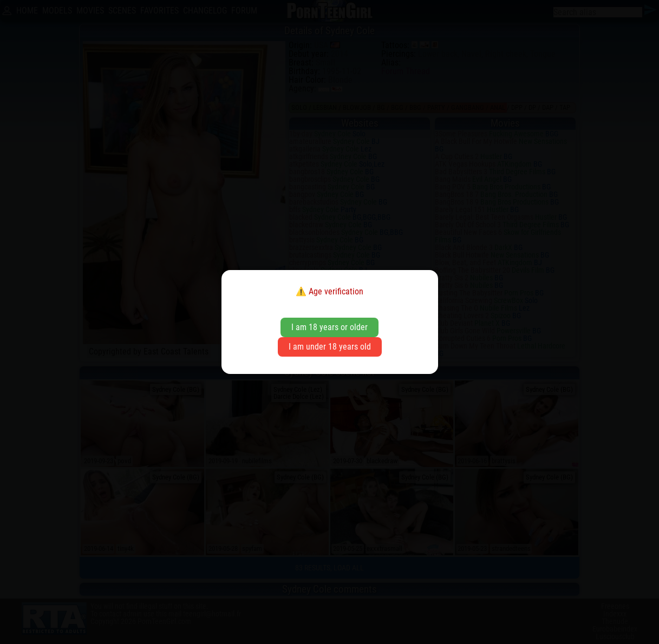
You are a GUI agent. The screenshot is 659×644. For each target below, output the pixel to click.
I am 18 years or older (330, 327)
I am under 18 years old (330, 347)
